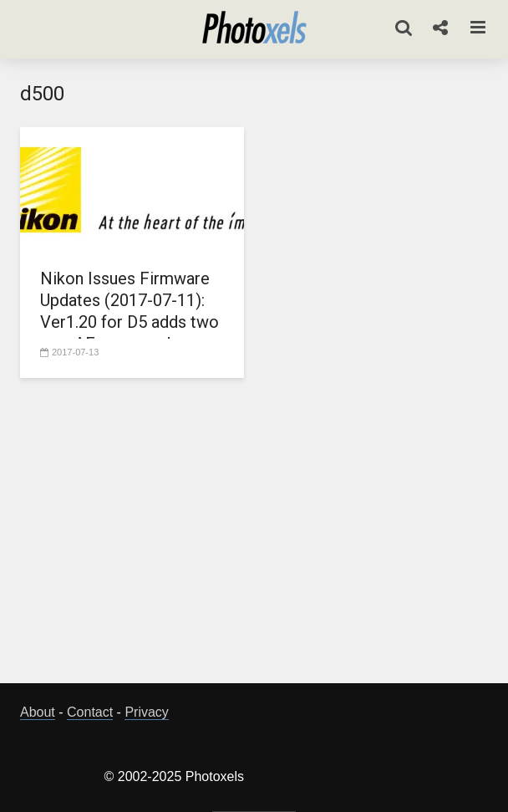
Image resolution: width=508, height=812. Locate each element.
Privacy (146, 712)
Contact (90, 712)
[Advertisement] (264, 535)
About (38, 712)
